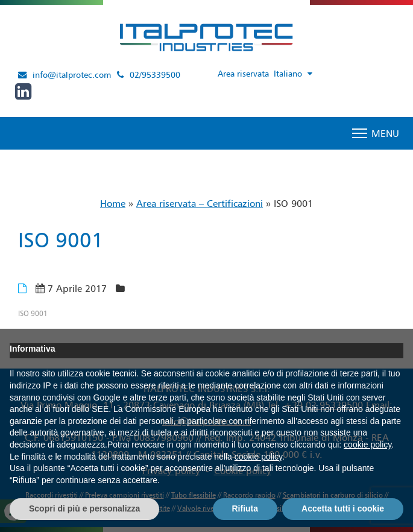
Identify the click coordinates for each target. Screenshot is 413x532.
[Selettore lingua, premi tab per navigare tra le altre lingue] (295, 74)
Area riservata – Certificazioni (200, 203)
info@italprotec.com (72, 75)
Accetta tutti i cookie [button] (343, 508)
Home (113, 203)
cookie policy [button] (367, 445)
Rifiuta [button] (245, 508)
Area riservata (243, 74)
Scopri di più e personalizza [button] (84, 508)
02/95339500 (155, 75)
